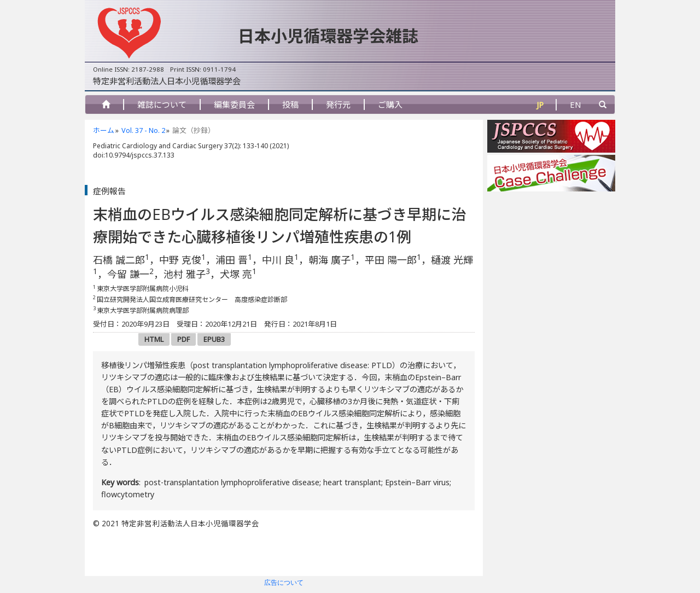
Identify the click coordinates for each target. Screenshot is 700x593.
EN (576, 104)
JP (540, 104)
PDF (183, 339)
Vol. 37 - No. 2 (143, 130)
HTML (154, 339)
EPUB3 (214, 339)
